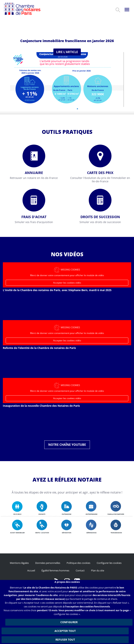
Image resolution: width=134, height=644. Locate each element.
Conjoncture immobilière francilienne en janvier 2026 (67, 41)
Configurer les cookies (109, 563)
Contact (80, 570)
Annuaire (34, 173)
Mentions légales (19, 563)
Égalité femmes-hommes (55, 570)
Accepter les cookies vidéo (67, 283)
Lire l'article (67, 52)
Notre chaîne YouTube (67, 445)
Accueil (31, 570)
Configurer (69, 622)
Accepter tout (65, 631)
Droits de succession (100, 217)
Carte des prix (100, 173)
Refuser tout (65, 640)
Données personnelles (48, 563)
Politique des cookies (78, 563)
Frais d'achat (34, 217)
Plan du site (98, 570)
